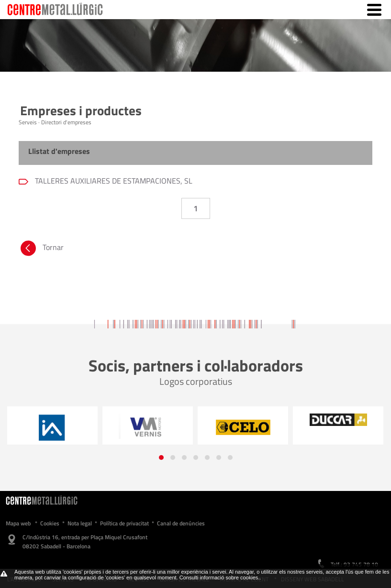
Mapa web (18, 523)
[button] (161, 457)
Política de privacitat (124, 523)
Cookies (50, 523)
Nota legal (80, 523)
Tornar (41, 250)
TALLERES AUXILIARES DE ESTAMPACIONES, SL (113, 181)
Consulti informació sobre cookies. (220, 577)
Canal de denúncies (181, 523)
